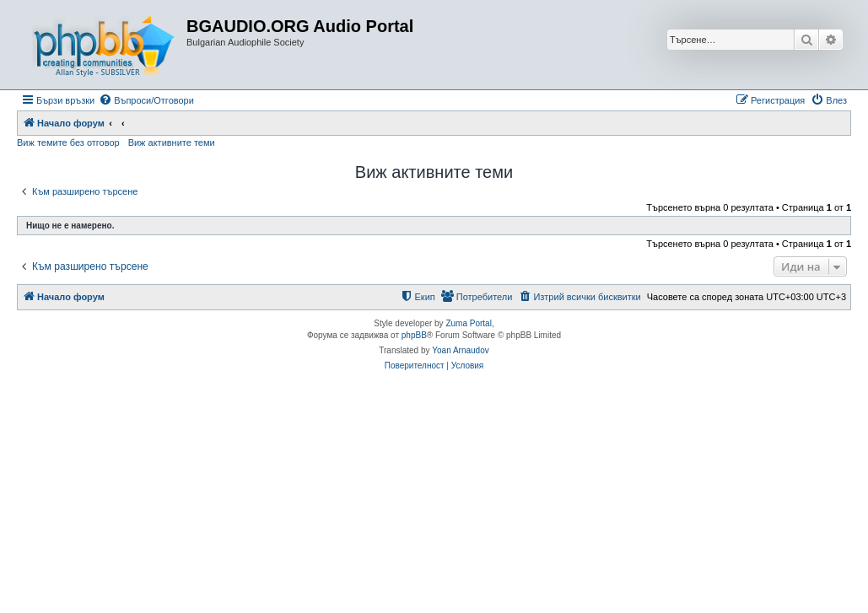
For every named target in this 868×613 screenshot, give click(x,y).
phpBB (414, 335)
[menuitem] (146, 100)
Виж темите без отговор (68, 142)
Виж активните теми (172, 142)
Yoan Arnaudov (460, 350)
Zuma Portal (468, 323)
